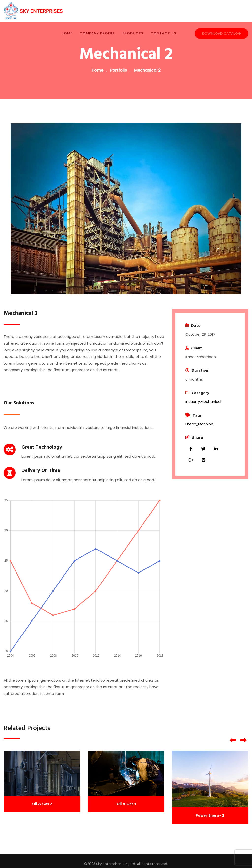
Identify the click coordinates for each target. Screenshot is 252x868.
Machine (206, 424)
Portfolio (119, 70)
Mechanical (211, 402)
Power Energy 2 (210, 816)
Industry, (193, 402)
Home (97, 70)
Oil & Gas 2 (42, 804)
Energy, (192, 424)
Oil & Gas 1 (126, 804)
